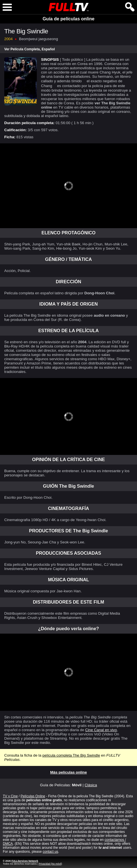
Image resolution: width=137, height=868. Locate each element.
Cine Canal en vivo (101, 730)
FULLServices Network (25, 861)
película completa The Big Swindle (71, 755)
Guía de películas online (68, 19)
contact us (51, 852)
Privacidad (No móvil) (50, 864)
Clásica (91, 785)
